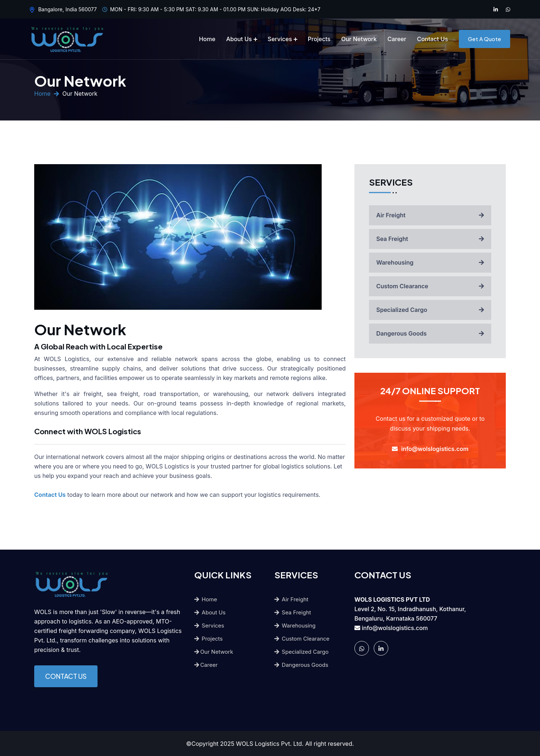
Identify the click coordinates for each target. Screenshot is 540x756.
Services (280, 39)
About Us (239, 39)
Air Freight (430, 215)
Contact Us (432, 39)
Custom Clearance (430, 286)
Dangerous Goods (430, 333)
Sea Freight (430, 239)
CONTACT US (66, 676)
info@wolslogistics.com (395, 628)
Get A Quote (485, 39)
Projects (319, 39)
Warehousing (430, 262)
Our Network (359, 39)
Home (207, 39)
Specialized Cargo (430, 310)
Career (397, 39)
